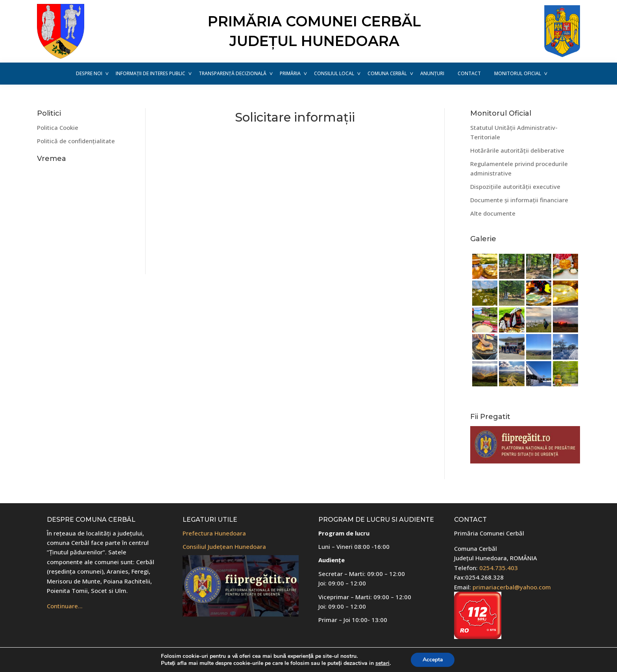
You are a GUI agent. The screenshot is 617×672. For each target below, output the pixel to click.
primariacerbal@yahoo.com (512, 587)
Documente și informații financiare (519, 200)
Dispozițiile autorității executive (515, 186)
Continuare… (65, 606)
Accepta (433, 660)
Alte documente (493, 213)
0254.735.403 (499, 568)
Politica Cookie (58, 127)
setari (382, 663)
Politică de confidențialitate (76, 141)
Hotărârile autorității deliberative (517, 150)
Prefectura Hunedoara (214, 533)
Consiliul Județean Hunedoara (224, 546)
